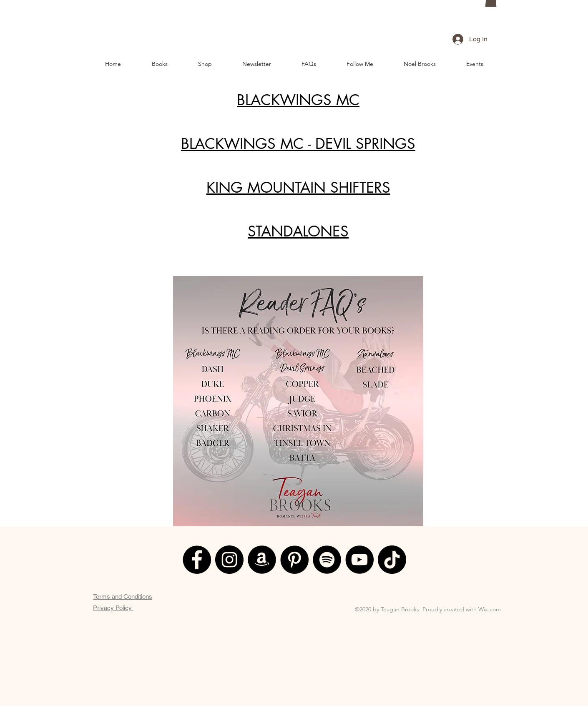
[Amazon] (262, 560)
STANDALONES (298, 231)
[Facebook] (197, 560)
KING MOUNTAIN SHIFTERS (298, 187)
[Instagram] (229, 560)
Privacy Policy (113, 608)
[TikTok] (392, 560)
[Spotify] (327, 560)
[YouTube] (359, 560)
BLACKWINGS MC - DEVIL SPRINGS (298, 144)
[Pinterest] (294, 560)
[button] (160, 64)
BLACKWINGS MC (298, 100)
